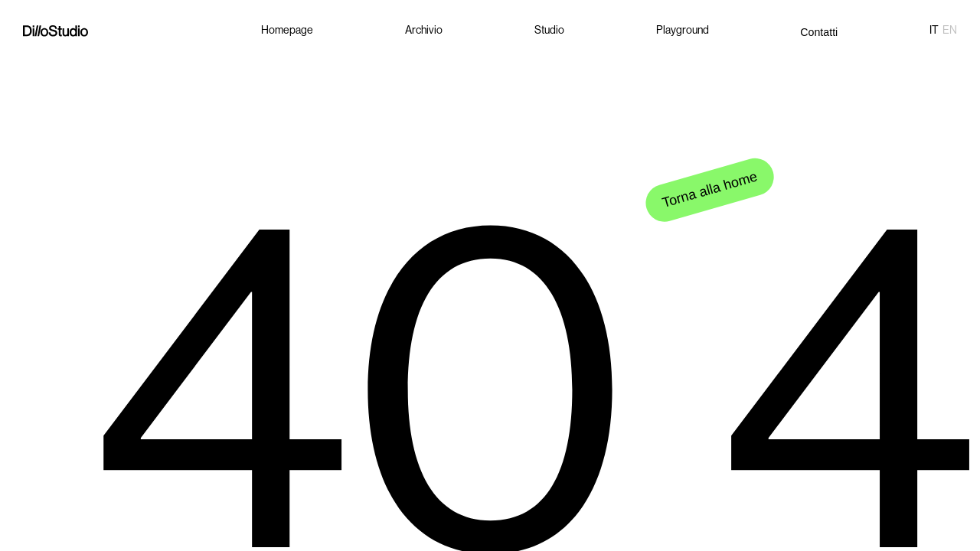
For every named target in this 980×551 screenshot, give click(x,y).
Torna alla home (710, 187)
